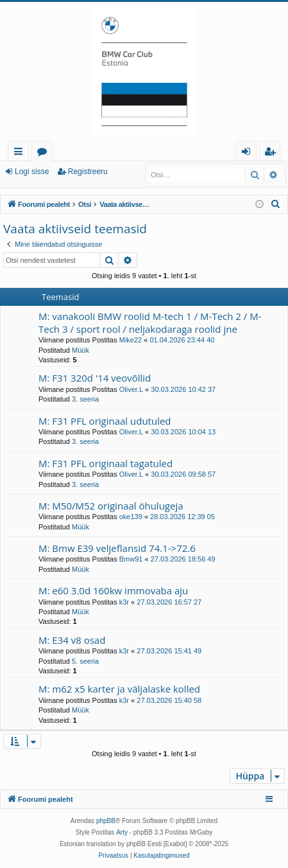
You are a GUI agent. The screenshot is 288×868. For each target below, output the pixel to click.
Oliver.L (131, 389)
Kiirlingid (21, 153)
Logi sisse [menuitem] (249, 153)
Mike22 (131, 340)
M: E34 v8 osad (72, 640)
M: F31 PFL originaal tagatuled (106, 463)
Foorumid (45, 153)
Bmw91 (131, 559)
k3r (124, 602)
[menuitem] (276, 204)
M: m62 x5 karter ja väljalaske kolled (119, 689)
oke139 (131, 517)
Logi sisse (32, 172)
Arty (122, 832)
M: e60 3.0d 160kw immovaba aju (113, 590)
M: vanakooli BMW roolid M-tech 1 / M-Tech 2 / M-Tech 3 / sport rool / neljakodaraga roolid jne (150, 322)
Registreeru (88, 172)
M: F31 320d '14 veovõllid (95, 378)
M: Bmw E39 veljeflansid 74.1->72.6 (117, 548)
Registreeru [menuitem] (273, 153)
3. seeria (85, 399)
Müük (80, 350)
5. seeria (85, 661)
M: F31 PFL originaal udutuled (105, 421)
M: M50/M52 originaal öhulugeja (111, 506)
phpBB (106, 821)
